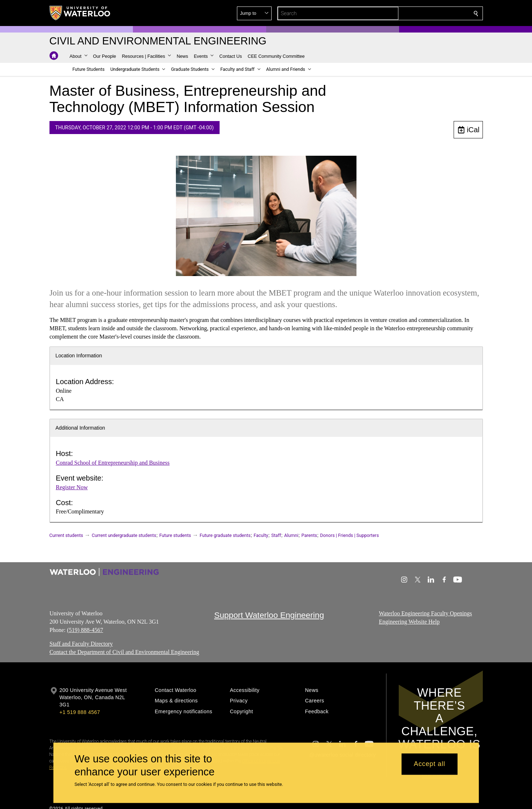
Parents (309, 535)
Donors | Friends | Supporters (349, 535)
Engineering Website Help (409, 622)
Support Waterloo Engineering (269, 615)
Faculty (261, 535)
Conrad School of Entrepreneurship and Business (113, 463)
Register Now (72, 487)
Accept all (430, 764)
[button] (424, 13)
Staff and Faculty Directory (81, 644)
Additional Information (81, 428)
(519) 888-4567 (85, 630)
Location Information (79, 356)
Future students (175, 535)
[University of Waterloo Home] (80, 13)
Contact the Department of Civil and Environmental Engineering (124, 652)
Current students (66, 535)
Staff (276, 535)
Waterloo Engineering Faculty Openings (425, 613)
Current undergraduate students (124, 535)
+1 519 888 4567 (80, 712)
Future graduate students (225, 535)
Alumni (291, 535)
